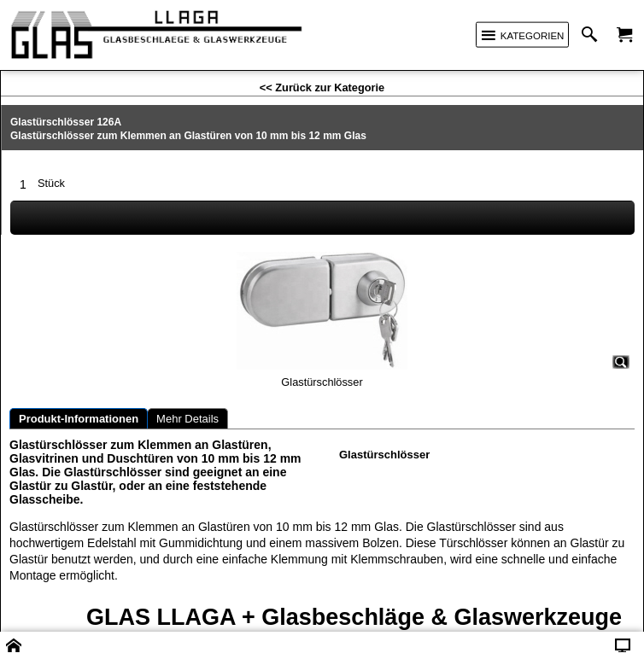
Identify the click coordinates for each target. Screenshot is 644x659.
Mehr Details (187, 419)
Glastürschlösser (384, 455)
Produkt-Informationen (79, 419)
